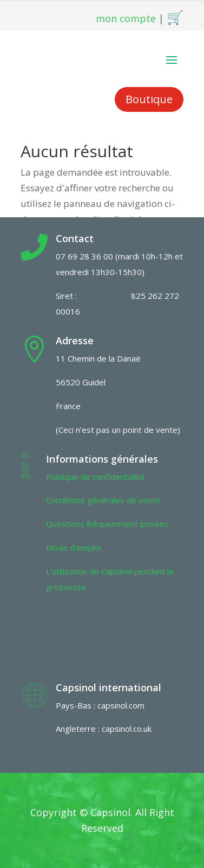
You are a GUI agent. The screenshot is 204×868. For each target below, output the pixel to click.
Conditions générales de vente (103, 500)
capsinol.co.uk (127, 729)
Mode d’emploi (74, 547)
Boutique (149, 99)
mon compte (126, 18)
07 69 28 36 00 (84, 256)
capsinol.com (121, 705)
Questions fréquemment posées (107, 524)
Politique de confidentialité (96, 477)
